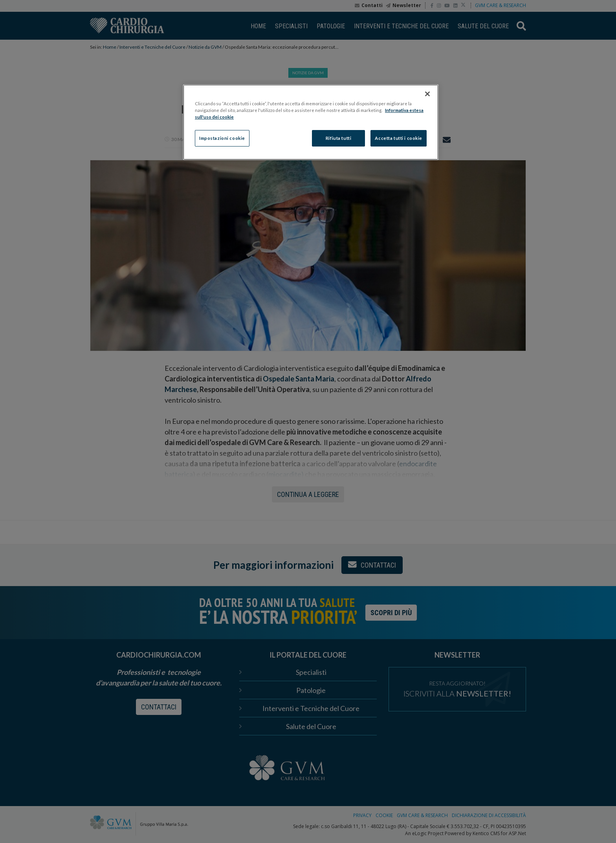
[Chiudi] (427, 94)
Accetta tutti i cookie (399, 138)
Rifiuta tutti (338, 138)
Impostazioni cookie (222, 138)
